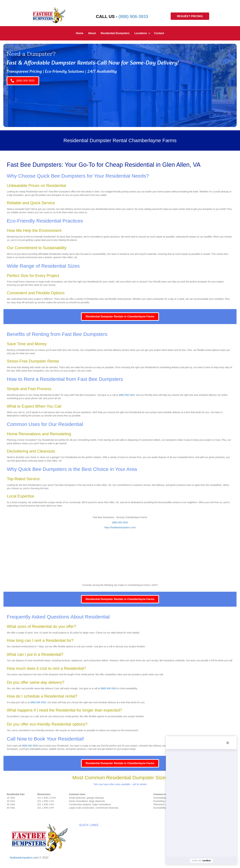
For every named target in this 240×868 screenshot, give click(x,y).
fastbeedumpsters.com (24, 858)
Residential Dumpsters (115, 33)
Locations (141, 33)
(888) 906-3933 (133, 16)
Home (79, 33)
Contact (159, 33)
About (92, 33)
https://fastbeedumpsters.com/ (120, 527)
